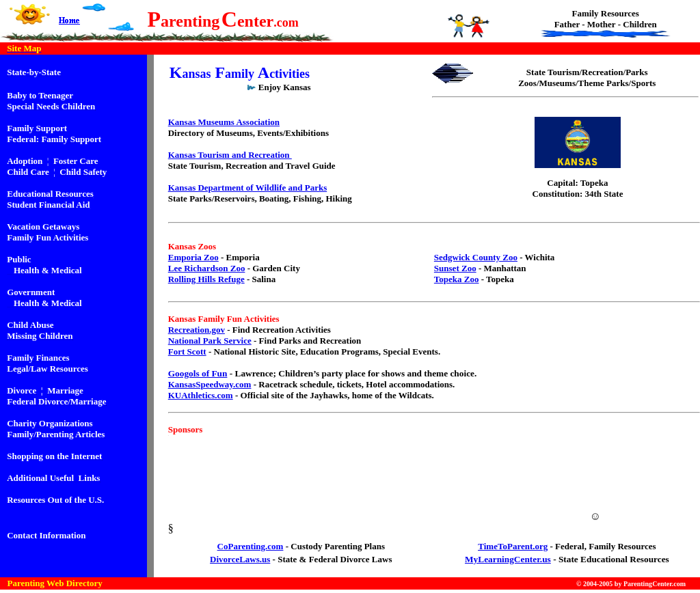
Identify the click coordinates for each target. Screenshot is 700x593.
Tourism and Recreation (244, 155)
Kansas (182, 155)
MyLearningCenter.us (508, 559)
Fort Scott (187, 351)
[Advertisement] (427, 499)
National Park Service (210, 341)
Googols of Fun (198, 373)
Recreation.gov (197, 330)
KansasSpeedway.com (210, 384)
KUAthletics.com (201, 395)
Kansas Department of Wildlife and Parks (247, 188)
